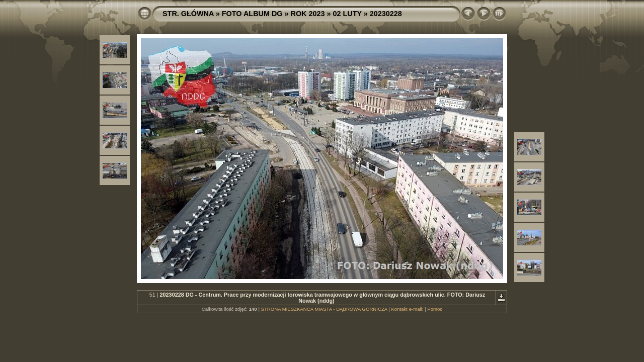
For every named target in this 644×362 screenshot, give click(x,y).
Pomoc (435, 309)
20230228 (386, 14)
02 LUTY (347, 14)
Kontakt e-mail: (407, 309)
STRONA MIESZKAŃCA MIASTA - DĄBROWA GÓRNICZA (324, 309)
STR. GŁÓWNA (188, 14)
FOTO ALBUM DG (252, 14)
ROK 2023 (308, 14)
